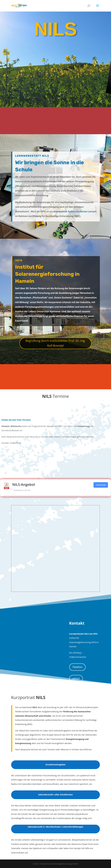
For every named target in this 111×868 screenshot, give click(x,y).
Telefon (77, 667)
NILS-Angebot (24, 484)
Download (101, 485)
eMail (76, 679)
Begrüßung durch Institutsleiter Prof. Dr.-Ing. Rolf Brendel (55, 343)
